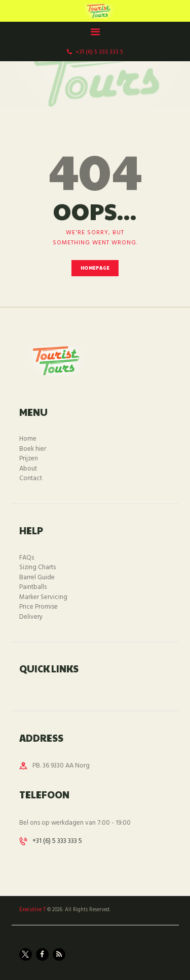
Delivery (31, 617)
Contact (31, 478)
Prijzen (29, 459)
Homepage (95, 268)
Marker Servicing (43, 597)
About (28, 469)
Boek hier (33, 449)
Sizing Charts (37, 567)
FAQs (27, 558)
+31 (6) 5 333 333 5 (57, 841)
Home (28, 439)
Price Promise (39, 607)
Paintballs (33, 587)
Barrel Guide (37, 578)
